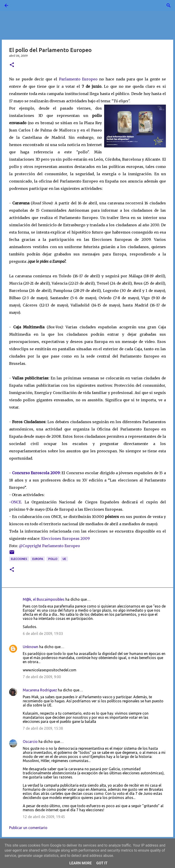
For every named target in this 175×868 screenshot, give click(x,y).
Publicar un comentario (28, 828)
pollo (53, 559)
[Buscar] (19, 5)
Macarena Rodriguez (40, 690)
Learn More (80, 863)
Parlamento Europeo (78, 79)
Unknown (31, 647)
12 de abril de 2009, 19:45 (44, 817)
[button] (12, 65)
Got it (102, 863)
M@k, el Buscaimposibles (44, 599)
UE (64, 559)
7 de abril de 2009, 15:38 (43, 728)
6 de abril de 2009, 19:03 (43, 634)
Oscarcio (30, 742)
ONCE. (17, 502)
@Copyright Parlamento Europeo (49, 546)
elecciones (19, 559)
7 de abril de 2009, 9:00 (42, 677)
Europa (38, 559)
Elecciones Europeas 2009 (66, 538)
